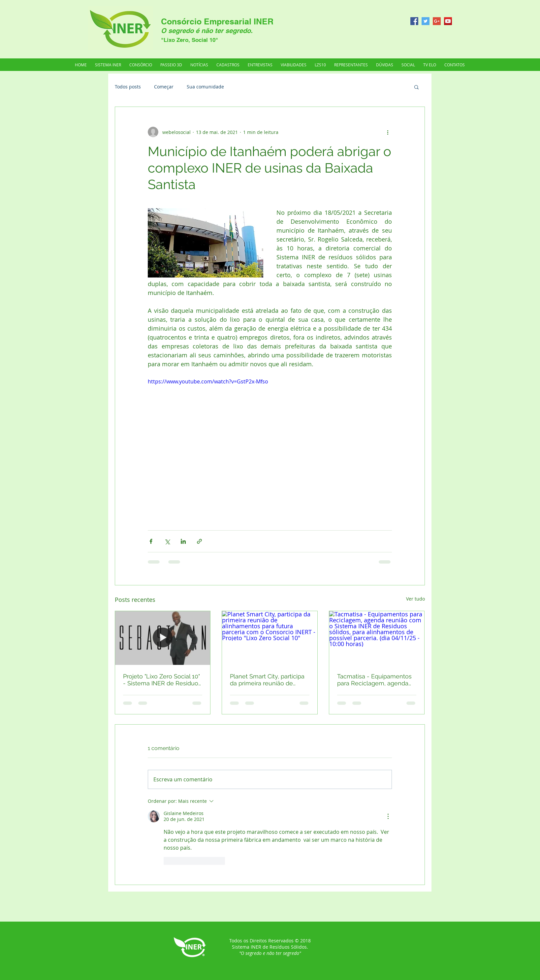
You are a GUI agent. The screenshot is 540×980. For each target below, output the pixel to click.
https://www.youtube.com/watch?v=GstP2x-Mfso (208, 381)
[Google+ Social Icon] (437, 21)
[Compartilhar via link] (199, 541)
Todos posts (128, 87)
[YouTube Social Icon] (448, 21)
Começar (164, 87)
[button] (351, 65)
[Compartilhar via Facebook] (151, 541)
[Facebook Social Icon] (414, 21)
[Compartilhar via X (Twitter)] (167, 541)
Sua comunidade (205, 87)
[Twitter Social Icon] (426, 21)
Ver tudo (415, 599)
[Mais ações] (388, 132)
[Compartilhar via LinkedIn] (183, 541)
